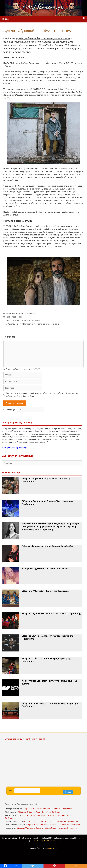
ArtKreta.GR (53, 848)
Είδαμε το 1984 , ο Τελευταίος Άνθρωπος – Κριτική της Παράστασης (51, 821)
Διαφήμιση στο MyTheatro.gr (15, 448)
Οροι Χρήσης (38, 841)
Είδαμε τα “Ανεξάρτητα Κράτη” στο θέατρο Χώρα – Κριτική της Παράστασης (47, 828)
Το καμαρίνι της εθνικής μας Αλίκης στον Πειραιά (45, 569)
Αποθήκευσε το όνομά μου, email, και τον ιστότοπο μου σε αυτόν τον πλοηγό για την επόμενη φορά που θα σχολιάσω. (42, 395)
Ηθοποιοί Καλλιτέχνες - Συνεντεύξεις (21, 313)
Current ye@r (10, 410)
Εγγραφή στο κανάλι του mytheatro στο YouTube (26, 739)
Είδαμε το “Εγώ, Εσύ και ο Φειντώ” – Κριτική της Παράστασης (51, 613)
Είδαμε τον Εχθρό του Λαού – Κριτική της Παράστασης (40, 812)
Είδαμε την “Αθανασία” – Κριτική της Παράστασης (46, 591)
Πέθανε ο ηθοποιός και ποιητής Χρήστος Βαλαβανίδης (48, 546)
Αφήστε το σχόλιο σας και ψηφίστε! (18, 369)
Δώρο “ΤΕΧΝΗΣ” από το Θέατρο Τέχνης (23, 320)
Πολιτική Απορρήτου (52, 841)
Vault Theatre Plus (14, 317)
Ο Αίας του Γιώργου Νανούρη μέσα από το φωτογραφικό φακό (33, 324)
